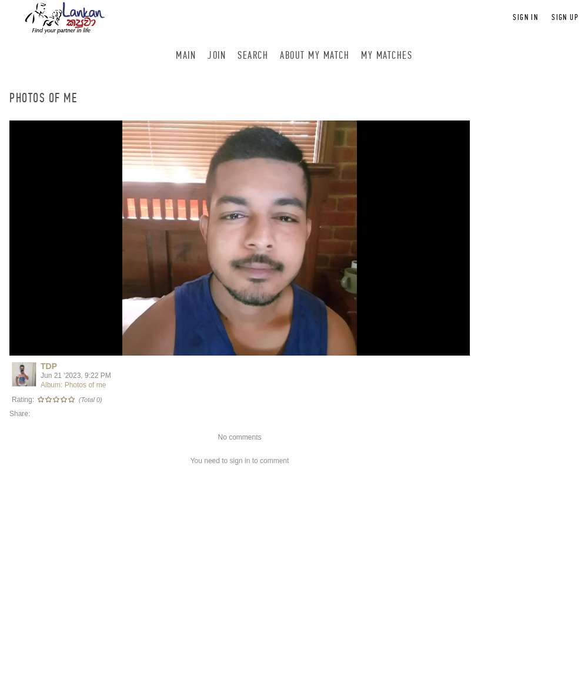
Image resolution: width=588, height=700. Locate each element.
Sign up (565, 17)
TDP (49, 366)
